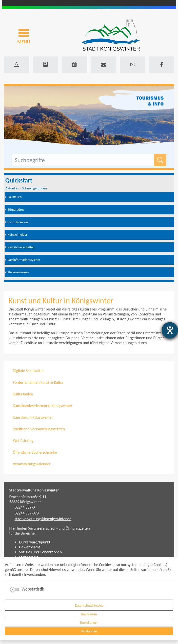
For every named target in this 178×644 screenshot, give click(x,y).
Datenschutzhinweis (89, 605)
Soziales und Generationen (41, 552)
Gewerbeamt (30, 547)
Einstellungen (89, 623)
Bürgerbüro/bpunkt (35, 542)
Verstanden (89, 631)
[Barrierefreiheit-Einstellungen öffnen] (170, 330)
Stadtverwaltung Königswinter (34, 490)
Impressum (89, 614)
